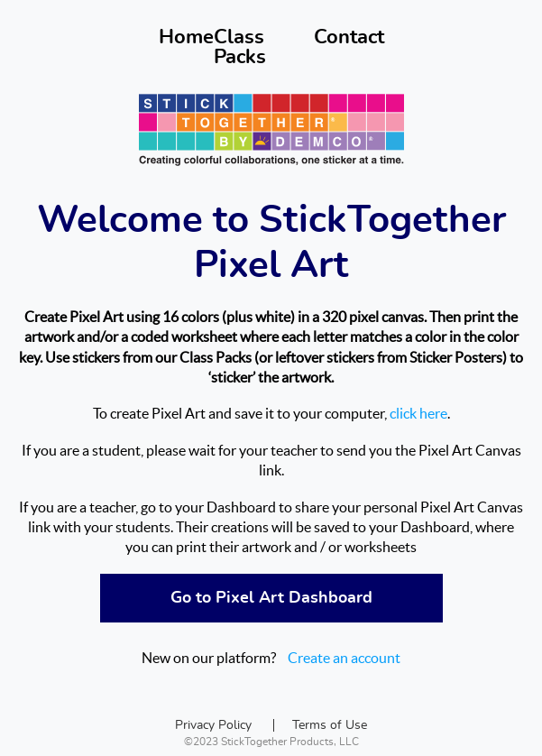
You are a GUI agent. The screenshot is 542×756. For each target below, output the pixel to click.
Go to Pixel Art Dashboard (271, 598)
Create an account (344, 658)
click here (418, 413)
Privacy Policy (213, 725)
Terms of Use (330, 725)
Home (186, 37)
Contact (349, 37)
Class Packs (240, 47)
